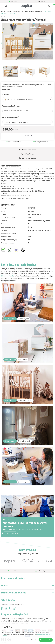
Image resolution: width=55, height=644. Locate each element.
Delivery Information (28, 158)
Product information (28, 150)
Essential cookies (33, 640)
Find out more (10, 533)
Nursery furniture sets (13, 11)
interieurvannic (24, 441)
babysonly (23, 360)
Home (3, 11)
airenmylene (24, 319)
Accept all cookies (46, 640)
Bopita (3, 17)
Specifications (27, 154)
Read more (6, 89)
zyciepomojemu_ (25, 400)
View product (10, 319)
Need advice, (11, 1)
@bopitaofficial (7, 276)
